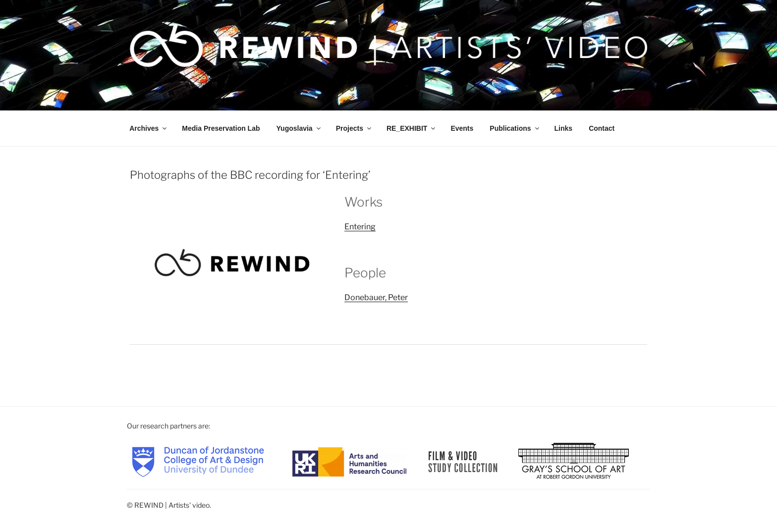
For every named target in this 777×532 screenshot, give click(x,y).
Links (564, 128)
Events (462, 128)
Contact (602, 128)
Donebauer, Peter (376, 297)
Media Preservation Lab (221, 128)
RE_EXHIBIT (412, 128)
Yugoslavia (299, 128)
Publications (515, 128)
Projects (354, 128)
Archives (149, 128)
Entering (360, 227)
